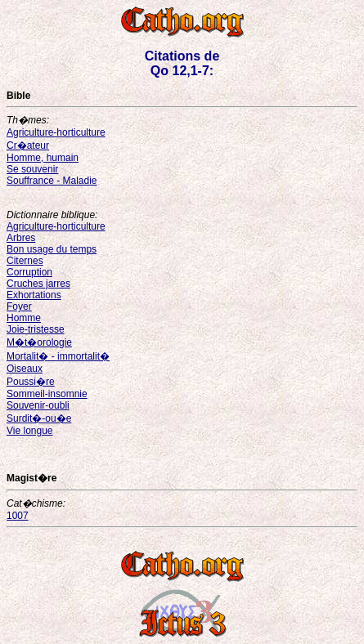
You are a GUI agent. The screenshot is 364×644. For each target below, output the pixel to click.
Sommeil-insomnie (47, 394)
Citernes (25, 261)
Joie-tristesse (36, 329)
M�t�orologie (39, 342)
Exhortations (34, 295)
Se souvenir (32, 169)
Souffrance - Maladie (52, 181)
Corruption (29, 272)
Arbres (21, 238)
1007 (18, 516)
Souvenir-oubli (38, 405)
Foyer (19, 306)
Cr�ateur (28, 145)
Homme (24, 318)
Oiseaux (25, 369)
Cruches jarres (38, 284)
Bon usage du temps (52, 249)
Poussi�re (31, 382)
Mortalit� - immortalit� (58, 356)
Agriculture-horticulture (56, 132)
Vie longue (30, 431)
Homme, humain (43, 158)
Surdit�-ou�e (39, 418)
